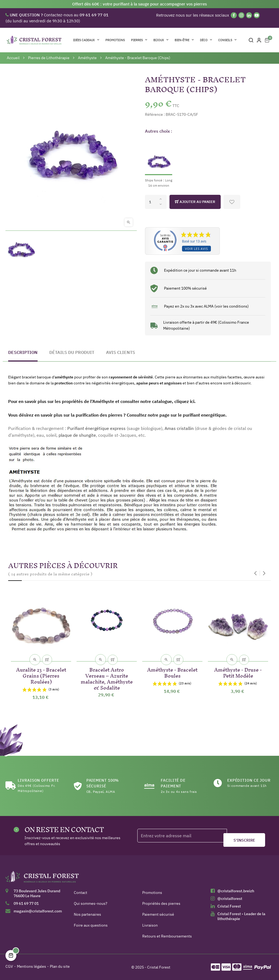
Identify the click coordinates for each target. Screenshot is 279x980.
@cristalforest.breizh (236, 891)
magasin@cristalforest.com (38, 911)
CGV (9, 966)
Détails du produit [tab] (72, 352)
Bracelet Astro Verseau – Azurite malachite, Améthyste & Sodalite (107, 678)
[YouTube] (257, 15)
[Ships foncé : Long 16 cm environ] (159, 163)
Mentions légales (31, 966)
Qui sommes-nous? (91, 903)
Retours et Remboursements (167, 936)
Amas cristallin (179, 428)
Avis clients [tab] (121, 352)
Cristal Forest (229, 906)
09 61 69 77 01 (26, 903)
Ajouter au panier (195, 202)
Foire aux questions (91, 925)
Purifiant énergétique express (96, 428)
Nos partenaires (87, 914)
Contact (81, 893)
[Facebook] (234, 15)
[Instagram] (241, 15)
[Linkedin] (249, 15)
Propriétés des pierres (161, 903)
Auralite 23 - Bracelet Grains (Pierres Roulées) (41, 675)
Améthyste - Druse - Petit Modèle (238, 672)
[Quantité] (156, 202)
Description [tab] (23, 352)
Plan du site (60, 966)
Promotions (152, 893)
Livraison (150, 925)
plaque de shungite (77, 435)
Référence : (155, 114)
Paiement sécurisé (158, 914)
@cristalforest (230, 899)
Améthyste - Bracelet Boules (172, 672)
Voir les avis (196, 249)
